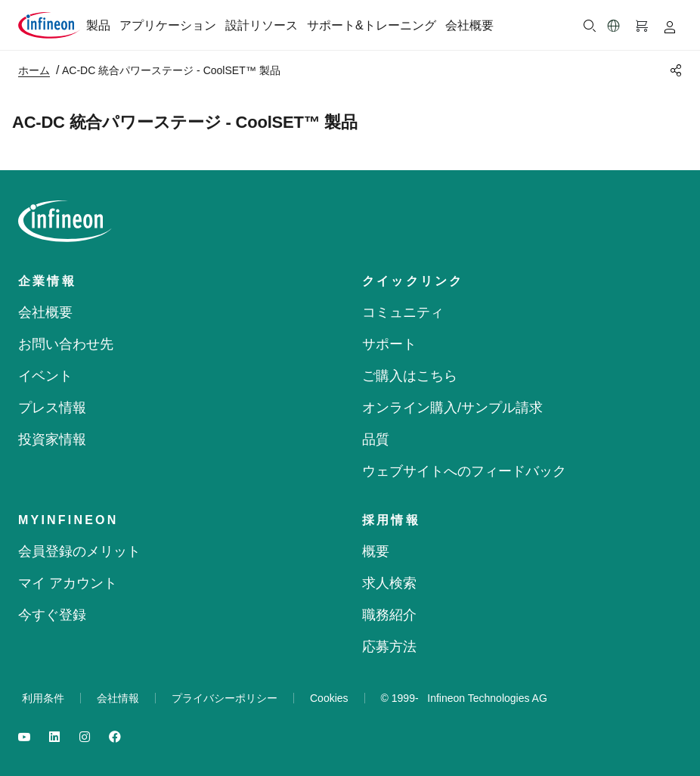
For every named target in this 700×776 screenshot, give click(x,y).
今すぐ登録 (52, 615)
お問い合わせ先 (66, 344)
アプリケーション (168, 25)
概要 (376, 551)
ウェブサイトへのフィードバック (464, 471)
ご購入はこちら (410, 376)
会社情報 (118, 698)
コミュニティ (403, 312)
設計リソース (262, 25)
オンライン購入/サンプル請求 (452, 408)
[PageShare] (674, 70)
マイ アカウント (68, 583)
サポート (389, 344)
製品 (98, 25)
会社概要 (469, 25)
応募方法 (389, 647)
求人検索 (389, 583)
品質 (376, 439)
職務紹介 (389, 615)
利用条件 (43, 698)
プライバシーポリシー (225, 698)
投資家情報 (52, 439)
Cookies (329, 698)
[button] (614, 26)
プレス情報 (52, 408)
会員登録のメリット (79, 551)
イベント (45, 376)
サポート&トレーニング (372, 25)
